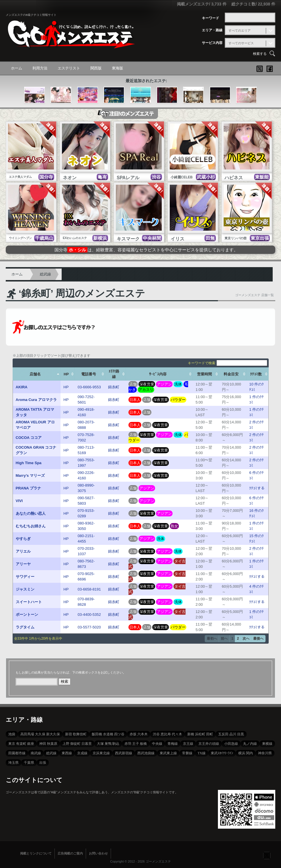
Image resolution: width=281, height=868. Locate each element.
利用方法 (40, 68)
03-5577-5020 (89, 627)
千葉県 (29, 763)
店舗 (133, 384)
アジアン (164, 384)
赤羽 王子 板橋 (136, 744)
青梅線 (173, 744)
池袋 (12, 734)
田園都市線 (17, 753)
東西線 (67, 753)
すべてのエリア (240, 30)
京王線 (188, 744)
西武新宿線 (124, 753)
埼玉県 (13, 763)
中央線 (157, 744)
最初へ (212, 639)
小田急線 (231, 744)
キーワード (210, 18)
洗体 (178, 384)
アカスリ (146, 390)
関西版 (96, 68)
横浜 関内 (246, 753)
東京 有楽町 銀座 (21, 744)
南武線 (36, 753)
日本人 (135, 400)
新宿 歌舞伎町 (76, 734)
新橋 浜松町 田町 (200, 734)
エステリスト (69, 68)
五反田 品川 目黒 (231, 734)
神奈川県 (265, 753)
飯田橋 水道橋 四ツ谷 (108, 734)
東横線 (267, 744)
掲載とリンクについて (36, 853)
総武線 (45, 274)
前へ (224, 639)
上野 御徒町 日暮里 (77, 744)
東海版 (117, 68)
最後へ (258, 639)
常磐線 (187, 753)
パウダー (178, 400)
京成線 (82, 753)
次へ (246, 639)
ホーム (16, 68)
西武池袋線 (146, 753)
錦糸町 (114, 387)
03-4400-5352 (89, 615)
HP (66, 387)
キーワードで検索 (227, 363)
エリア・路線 (212, 30)
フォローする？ (267, 855)
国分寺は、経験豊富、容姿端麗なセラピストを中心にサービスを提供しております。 (146, 250)
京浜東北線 (101, 753)
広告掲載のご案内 (70, 853)
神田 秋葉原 (48, 744)
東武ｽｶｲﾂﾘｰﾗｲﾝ (222, 753)
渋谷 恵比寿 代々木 (167, 734)
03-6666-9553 (89, 387)
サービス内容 (212, 43)
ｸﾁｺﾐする (257, 488)
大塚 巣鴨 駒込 (108, 744)
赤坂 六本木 (139, 734)
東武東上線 (168, 753)
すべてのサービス (241, 43)
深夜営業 (147, 384)
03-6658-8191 (89, 589)
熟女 (174, 526)
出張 (43, 763)
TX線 (202, 753)
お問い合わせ (98, 853)
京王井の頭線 (209, 744)
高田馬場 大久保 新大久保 (40, 734)
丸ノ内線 (250, 744)
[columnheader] (37, 374)
